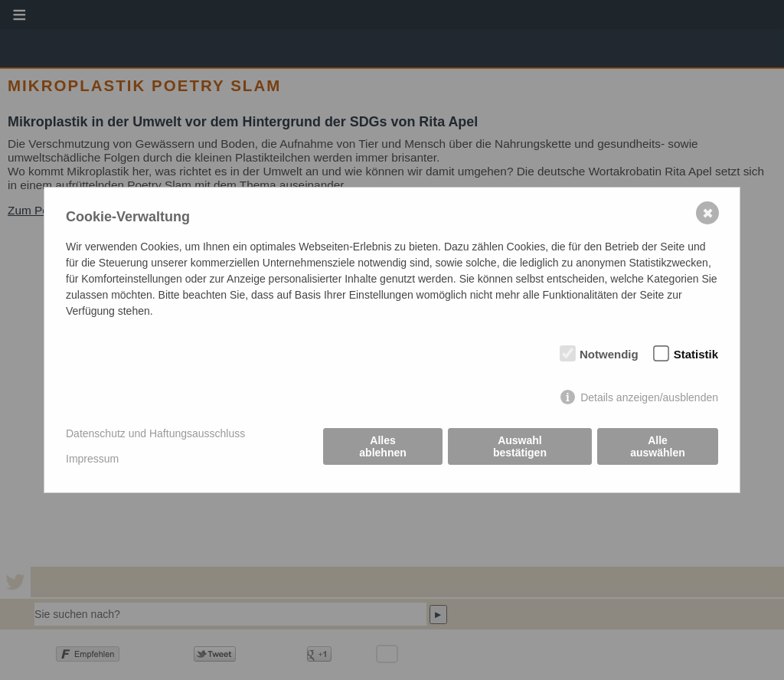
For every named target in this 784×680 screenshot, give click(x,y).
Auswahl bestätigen (520, 446)
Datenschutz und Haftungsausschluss (155, 433)
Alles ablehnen (382, 446)
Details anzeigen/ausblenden (649, 397)
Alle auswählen (658, 446)
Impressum (92, 459)
